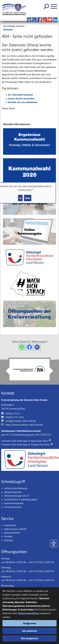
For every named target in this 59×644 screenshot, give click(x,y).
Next (53, 371)
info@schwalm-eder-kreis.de (21, 421)
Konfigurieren (29, 623)
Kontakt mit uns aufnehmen (23, 102)
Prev (6, 371)
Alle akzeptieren (30, 638)
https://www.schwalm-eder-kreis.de (24, 425)
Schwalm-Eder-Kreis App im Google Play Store (27, 444)
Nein (28, 198)
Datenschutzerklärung (29, 613)
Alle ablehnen (30, 631)
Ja (20, 198)
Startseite (8, 30)
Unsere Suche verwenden (21, 98)
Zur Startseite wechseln (20, 95)
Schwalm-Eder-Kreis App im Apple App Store (26, 441)
